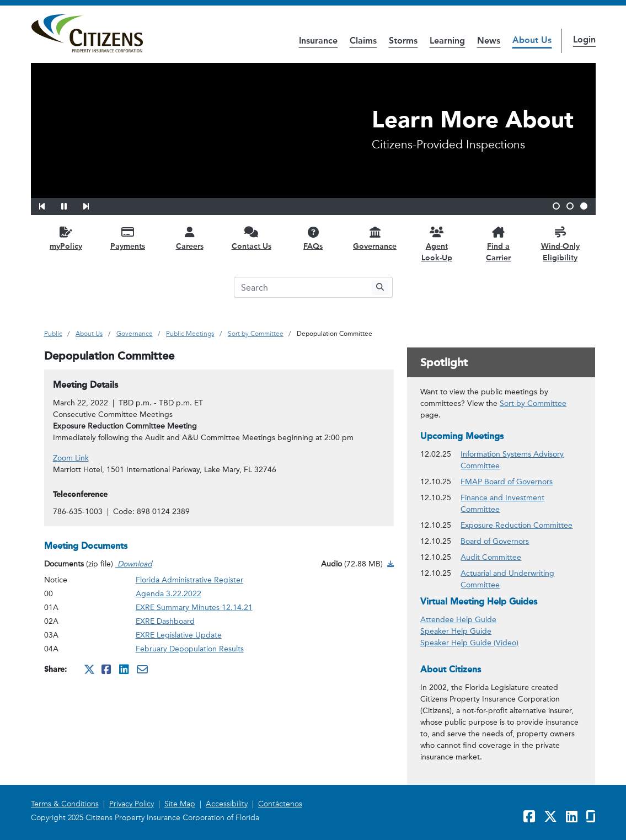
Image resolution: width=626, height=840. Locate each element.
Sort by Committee (533, 403)
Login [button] (584, 39)
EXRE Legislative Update (179, 635)
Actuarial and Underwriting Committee (521, 579)
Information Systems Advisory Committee (521, 460)
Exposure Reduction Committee (517, 525)
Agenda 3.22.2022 (168, 594)
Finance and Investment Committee (521, 504)
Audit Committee (491, 557)
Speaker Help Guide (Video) (469, 643)
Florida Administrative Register (189, 580)
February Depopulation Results (190, 649)
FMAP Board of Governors (507, 481)
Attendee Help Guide (458, 620)
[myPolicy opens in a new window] (66, 238)
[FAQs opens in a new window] (313, 238)
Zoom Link (71, 458)
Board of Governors (495, 541)
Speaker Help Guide (456, 631)
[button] (49, 205)
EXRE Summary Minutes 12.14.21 (194, 608)
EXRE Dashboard (165, 621)
